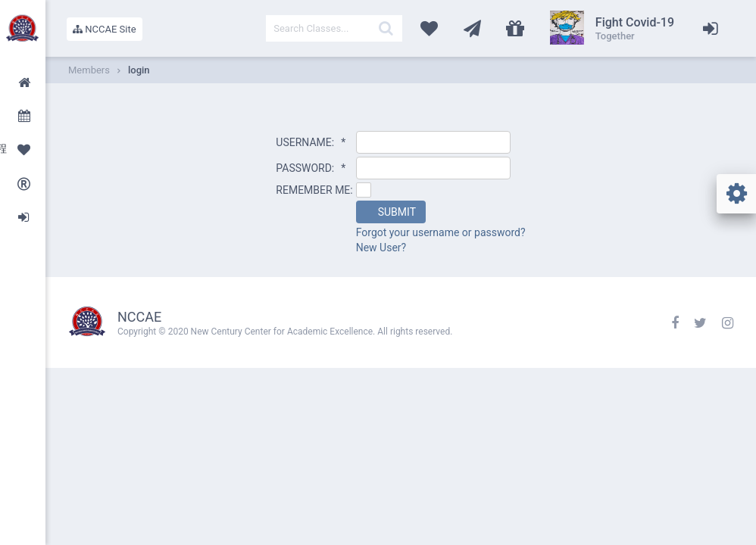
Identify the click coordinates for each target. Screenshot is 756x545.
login (139, 70)
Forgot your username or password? (441, 232)
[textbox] (334, 28)
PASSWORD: (311, 168)
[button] (391, 212)
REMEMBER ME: (314, 190)
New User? (381, 248)
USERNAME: (311, 142)
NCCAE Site (105, 29)
